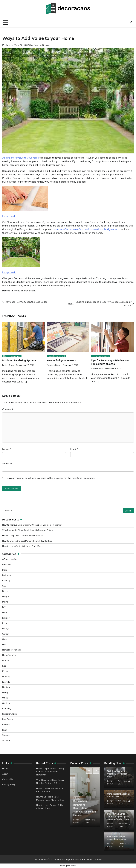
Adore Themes (94, 859)
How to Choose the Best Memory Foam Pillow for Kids (28, 541)
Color (5, 586)
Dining (5, 602)
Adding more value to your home (21, 158)
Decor (5, 591)
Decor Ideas (40, 859)
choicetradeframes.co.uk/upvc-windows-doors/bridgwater (84, 229)
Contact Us (8, 779)
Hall (4, 644)
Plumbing (7, 708)
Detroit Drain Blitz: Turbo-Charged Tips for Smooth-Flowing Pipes (118, 817)
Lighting (6, 687)
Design (5, 596)
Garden (6, 634)
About (5, 774)
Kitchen (6, 671)
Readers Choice (10, 714)
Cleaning (6, 580)
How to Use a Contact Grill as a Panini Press (23, 546)
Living (5, 692)
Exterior (6, 618)
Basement (7, 564)
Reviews (6, 724)
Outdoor (6, 703)
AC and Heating (10, 559)
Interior (6, 660)
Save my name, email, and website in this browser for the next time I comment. (51, 478)
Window (6, 740)
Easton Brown (42, 45)
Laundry (6, 676)
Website (7, 464)
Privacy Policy (9, 784)
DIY (4, 607)
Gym (4, 639)
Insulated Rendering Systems (20, 361)
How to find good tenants (62, 361)
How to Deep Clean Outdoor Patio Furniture (23, 536)
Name (6, 449)
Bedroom (7, 575)
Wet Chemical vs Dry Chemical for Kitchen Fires (117, 774)
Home (5, 768)
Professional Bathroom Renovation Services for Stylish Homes (85, 808)
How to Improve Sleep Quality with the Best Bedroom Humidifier (33, 525)
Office (5, 698)
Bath (5, 570)
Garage (6, 628)
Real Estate (8, 719)
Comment (8, 409)
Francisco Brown (54, 365)
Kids (4, 666)
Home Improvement (25, 291)
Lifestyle (6, 682)
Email (74, 449)
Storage (6, 735)
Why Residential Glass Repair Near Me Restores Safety (28, 530)
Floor (5, 623)
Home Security (9, 655)
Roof (5, 730)
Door (5, 612)
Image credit (9, 216)
